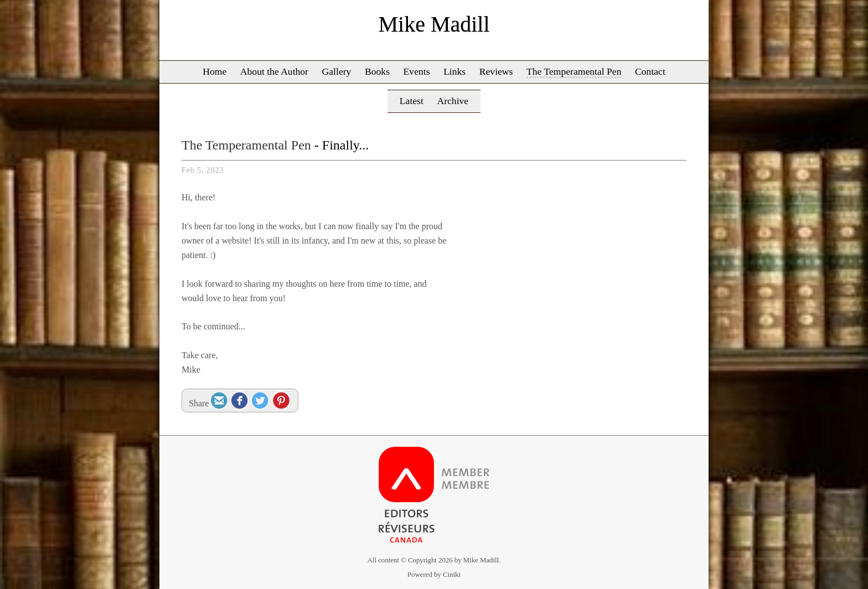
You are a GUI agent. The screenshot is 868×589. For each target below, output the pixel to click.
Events (417, 71)
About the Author (274, 71)
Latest (412, 101)
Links (454, 71)
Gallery (337, 71)
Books (377, 71)
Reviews (496, 71)
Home (215, 71)
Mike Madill (434, 24)
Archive (453, 101)
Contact (650, 71)
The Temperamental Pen (574, 71)
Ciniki (452, 575)
